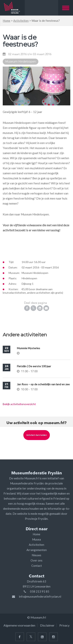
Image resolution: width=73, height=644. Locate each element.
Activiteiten (21, 21)
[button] (66, 8)
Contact (37, 566)
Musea (36, 539)
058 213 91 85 (40, 591)
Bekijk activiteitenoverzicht (19, 404)
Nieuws (36, 555)
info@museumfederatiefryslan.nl (40, 596)
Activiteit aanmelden (37, 435)
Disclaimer (47, 625)
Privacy (64, 625)
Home (7, 21)
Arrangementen (37, 550)
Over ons (36, 560)
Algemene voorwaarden (19, 625)
